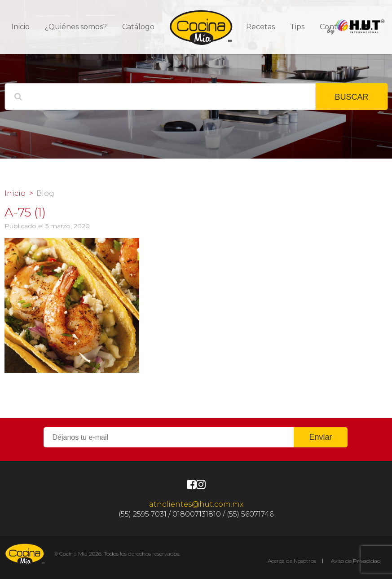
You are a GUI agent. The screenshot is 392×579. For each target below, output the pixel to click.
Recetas (260, 27)
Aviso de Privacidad (356, 561)
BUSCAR (351, 97)
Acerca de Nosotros (292, 561)
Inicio (20, 27)
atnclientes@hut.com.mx (196, 504)
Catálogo (138, 27)
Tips (297, 27)
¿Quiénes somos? (76, 27)
